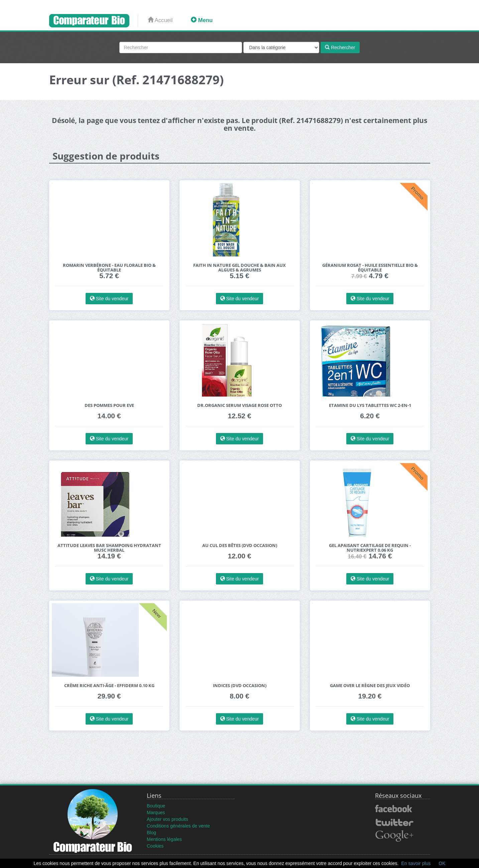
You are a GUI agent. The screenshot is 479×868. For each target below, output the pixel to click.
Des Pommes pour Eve (109, 405)
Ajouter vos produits (167, 819)
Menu (202, 20)
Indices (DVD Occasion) (240, 686)
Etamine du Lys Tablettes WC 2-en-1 (370, 405)
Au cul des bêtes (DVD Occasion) (240, 546)
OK (442, 863)
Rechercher (340, 47)
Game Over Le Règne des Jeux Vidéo (370, 686)
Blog (151, 833)
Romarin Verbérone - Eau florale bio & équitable (109, 268)
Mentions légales (164, 839)
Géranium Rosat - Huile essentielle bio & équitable (370, 268)
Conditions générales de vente (178, 826)
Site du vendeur (109, 299)
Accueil (160, 20)
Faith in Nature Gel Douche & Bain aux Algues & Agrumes (240, 268)
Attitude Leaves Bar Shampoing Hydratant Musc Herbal (109, 548)
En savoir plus (416, 863)
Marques (156, 812)
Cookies (155, 846)
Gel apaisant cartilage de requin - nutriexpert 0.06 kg (370, 548)
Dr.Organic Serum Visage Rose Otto (240, 405)
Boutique (156, 806)
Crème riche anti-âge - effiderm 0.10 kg (109, 686)
